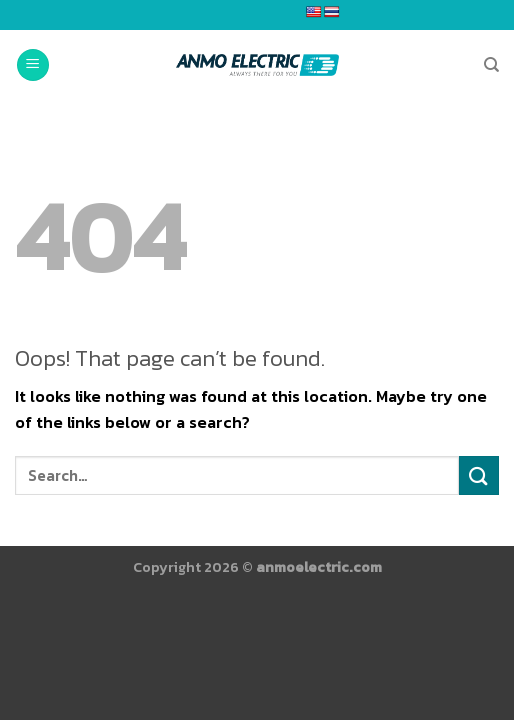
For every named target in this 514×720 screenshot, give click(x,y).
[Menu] (33, 65)
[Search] (491, 65)
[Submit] (479, 475)
